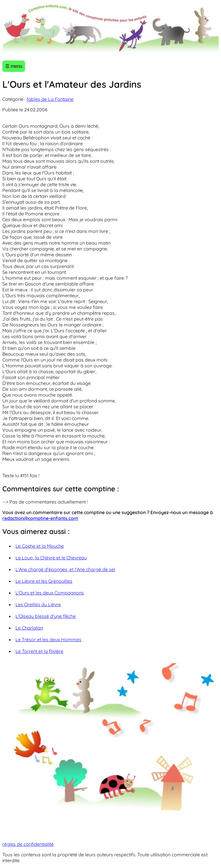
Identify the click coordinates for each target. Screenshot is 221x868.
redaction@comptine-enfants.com (40, 518)
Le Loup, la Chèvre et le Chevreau (51, 558)
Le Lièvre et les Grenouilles (44, 581)
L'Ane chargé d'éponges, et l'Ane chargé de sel (65, 569)
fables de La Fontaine (50, 99)
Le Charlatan (29, 628)
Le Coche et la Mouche (40, 546)
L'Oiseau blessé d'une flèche (46, 616)
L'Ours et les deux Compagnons (50, 593)
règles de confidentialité (28, 844)
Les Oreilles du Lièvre (38, 604)
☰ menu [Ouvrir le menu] (14, 66)
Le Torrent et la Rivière (39, 651)
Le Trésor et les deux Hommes (48, 639)
